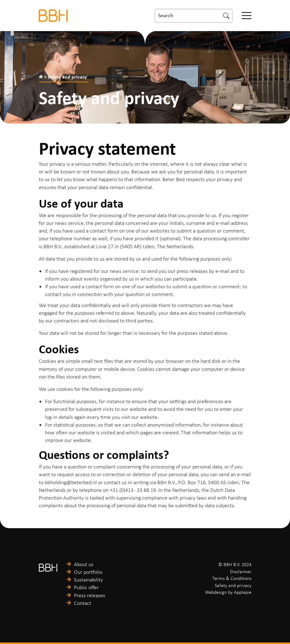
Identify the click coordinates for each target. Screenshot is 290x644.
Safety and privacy (233, 585)
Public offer (86, 587)
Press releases (90, 595)
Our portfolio (88, 572)
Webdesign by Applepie (228, 592)
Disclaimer (241, 571)
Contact (83, 603)
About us (84, 564)
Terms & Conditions (232, 578)
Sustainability (88, 580)
